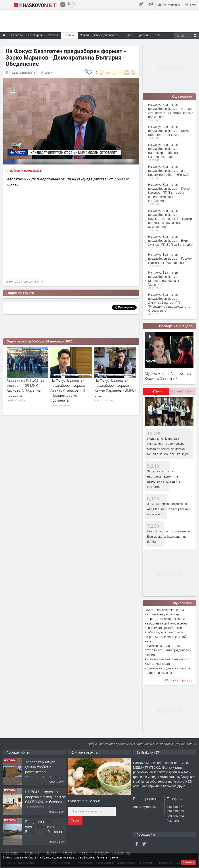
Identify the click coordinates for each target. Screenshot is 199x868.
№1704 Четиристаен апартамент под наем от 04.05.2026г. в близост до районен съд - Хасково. (45, 802)
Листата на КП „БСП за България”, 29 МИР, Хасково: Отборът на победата (25, 388)
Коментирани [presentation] (183, 391)
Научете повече (107, 857)
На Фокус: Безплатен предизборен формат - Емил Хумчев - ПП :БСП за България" (170, 241)
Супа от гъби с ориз (84, 801)
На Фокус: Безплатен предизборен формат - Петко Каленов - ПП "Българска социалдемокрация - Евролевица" (169, 193)
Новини (69, 35)
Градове (144, 35)
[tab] (156, 393)
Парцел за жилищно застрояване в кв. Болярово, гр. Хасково (44, 827)
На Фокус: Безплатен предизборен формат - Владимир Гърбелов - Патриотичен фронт (164, 151)
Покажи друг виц (178, 680)
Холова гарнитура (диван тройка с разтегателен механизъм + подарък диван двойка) (43, 772)
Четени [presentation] (156, 391)
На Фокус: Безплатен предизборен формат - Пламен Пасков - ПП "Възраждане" (170, 258)
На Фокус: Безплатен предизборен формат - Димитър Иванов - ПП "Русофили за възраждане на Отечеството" (169, 303)
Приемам (189, 862)
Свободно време (106, 35)
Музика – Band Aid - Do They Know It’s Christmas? (168, 376)
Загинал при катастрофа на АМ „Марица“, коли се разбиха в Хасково (169, 509)
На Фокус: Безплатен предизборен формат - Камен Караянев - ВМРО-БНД (115, 388)
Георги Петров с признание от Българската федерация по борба (169, 536)
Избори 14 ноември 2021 (26, 170)
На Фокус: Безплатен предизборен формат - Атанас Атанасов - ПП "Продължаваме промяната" (69, 390)
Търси (75, 821)
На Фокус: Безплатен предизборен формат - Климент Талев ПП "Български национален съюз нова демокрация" (170, 219)
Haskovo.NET (33, 282)
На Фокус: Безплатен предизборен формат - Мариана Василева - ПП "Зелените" (165, 278)
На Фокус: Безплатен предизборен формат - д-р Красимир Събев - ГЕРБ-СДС (169, 171)
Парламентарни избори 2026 (24, 42)
